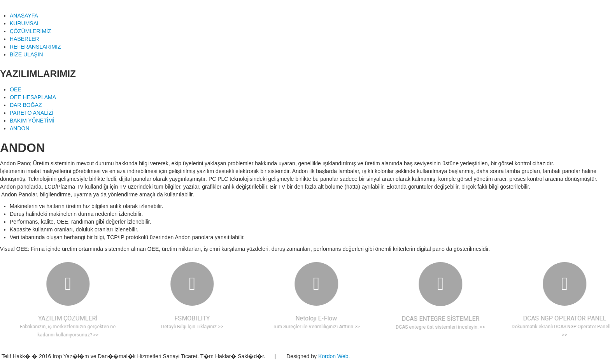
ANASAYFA (24, 16)
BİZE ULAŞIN (26, 54)
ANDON (20, 128)
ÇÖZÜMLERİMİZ (31, 31)
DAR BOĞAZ (26, 105)
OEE (16, 89)
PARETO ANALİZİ (32, 113)
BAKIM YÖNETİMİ (32, 121)
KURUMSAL (25, 23)
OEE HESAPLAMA (33, 97)
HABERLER (24, 39)
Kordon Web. (335, 356)
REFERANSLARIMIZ (35, 47)
